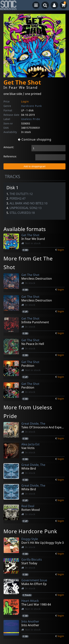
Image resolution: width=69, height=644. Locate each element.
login (61, 250)
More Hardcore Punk (30, 531)
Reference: (10, 156)
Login (25, 101)
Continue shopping (35, 139)
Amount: (9, 147)
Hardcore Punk (31, 106)
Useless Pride (31, 119)
